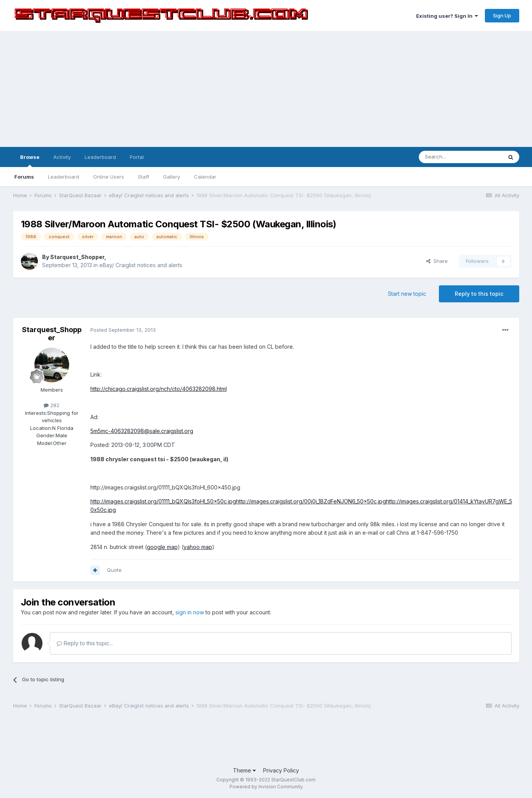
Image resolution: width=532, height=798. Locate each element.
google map (162, 547)
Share (437, 261)
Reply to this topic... (85, 643)
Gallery (172, 177)
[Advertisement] (266, 89)
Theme (244, 770)
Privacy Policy (281, 770)
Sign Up (502, 15)
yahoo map (198, 547)
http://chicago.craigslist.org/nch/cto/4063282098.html (159, 389)
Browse (30, 160)
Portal (137, 157)
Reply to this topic (479, 294)
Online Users (109, 177)
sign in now (190, 612)
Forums (24, 177)
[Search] (461, 157)
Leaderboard (64, 177)
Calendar (205, 177)
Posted (123, 330)
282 (52, 405)
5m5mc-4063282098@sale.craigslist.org (142, 431)
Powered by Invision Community (266, 787)
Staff (144, 177)
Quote (114, 570)
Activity (62, 157)
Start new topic (407, 294)
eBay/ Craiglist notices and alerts (141, 265)
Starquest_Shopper (77, 257)
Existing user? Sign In (447, 16)
